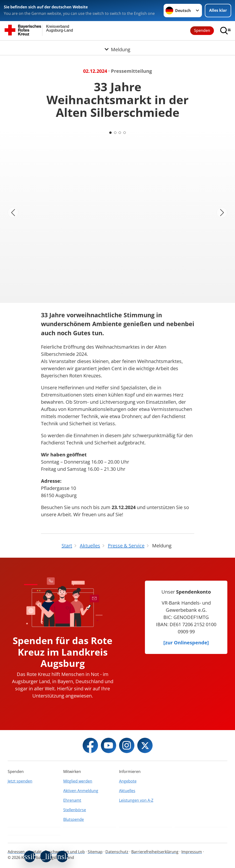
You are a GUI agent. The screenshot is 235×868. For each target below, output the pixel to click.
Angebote (128, 781)
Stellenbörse (75, 810)
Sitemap (95, 852)
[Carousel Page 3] (120, 133)
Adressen (16, 852)
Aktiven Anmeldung (81, 791)
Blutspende (74, 819)
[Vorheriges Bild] (13, 213)
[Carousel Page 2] (115, 133)
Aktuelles (127, 791)
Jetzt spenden (20, 781)
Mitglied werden (78, 781)
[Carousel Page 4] (125, 133)
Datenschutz (117, 852)
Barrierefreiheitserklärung (155, 852)
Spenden (202, 30)
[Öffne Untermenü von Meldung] (117, 46)
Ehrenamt (72, 800)
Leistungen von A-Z (136, 800)
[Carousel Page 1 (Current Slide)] (110, 133)
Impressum (192, 852)
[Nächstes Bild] (222, 213)
